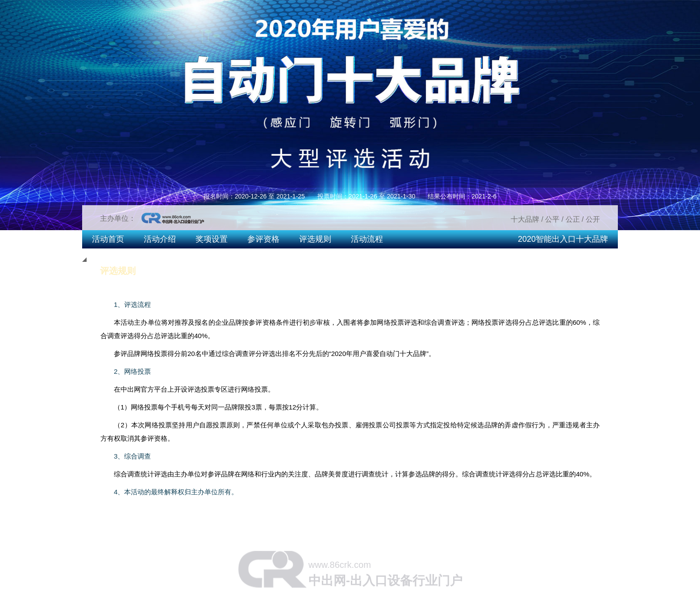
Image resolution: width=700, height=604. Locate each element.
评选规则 (315, 239)
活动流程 (367, 239)
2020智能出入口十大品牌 (563, 239)
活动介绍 (160, 239)
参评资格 (263, 239)
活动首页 (108, 239)
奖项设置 (212, 239)
